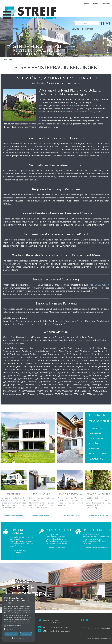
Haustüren (72, 105)
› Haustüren (94, 433)
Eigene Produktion (37, 14)
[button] (18, 638)
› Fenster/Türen (96, 428)
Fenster (56, 105)
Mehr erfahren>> (14, 515)
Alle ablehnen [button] (26, 634)
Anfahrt (96, 3)
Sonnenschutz (67, 112)
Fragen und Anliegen (99, 285)
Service (75, 14)
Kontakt (87, 3)
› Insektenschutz (97, 453)
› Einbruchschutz (97, 438)
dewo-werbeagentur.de (103, 639)
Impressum (106, 3)
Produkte (60, 14)
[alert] (18, 618)
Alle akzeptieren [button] (11, 634)
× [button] (33, 596)
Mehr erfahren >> (42, 515)
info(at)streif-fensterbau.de (60, 631)
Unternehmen (12, 14)
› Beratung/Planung (98, 422)
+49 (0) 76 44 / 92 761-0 (59, 627)
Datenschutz (106, 628)
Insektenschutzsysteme (90, 112)
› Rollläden (94, 443)
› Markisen (93, 448)
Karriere (89, 14)
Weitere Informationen (11, 622)
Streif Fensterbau (19, 60)
